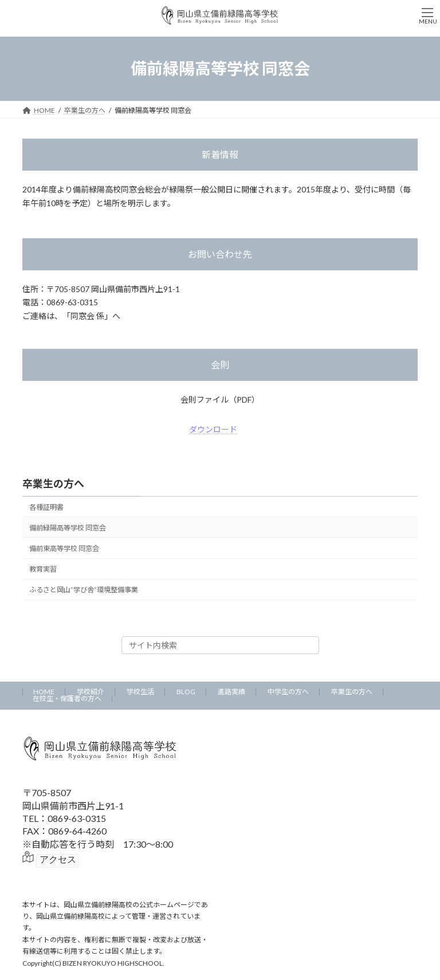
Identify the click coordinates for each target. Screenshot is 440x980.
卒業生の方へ (53, 483)
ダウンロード (213, 429)
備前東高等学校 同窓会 (64, 548)
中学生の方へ (288, 692)
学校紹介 (91, 692)
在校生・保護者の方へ (67, 698)
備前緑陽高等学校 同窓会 (68, 528)
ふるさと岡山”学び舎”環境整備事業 (84, 590)
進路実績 (231, 692)
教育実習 (43, 569)
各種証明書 (46, 507)
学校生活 (140, 692)
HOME (44, 692)
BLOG (186, 692)
